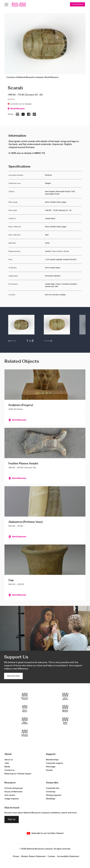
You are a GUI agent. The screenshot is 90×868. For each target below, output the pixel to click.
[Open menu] (6, 5)
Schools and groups (14, 788)
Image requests (12, 799)
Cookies (51, 857)
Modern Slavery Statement (33, 857)
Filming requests (54, 795)
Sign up (12, 820)
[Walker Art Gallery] (25, 721)
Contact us (10, 770)
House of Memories (13, 792)
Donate (49, 770)
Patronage (51, 767)
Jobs (7, 763)
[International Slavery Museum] (25, 709)
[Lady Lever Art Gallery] (25, 733)
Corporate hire (53, 788)
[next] (48, 341)
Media (7, 767)
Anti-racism (10, 795)
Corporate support (54, 763)
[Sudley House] (65, 721)
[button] (21, 326)
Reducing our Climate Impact (18, 774)
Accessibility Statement (68, 857)
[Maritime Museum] (65, 709)
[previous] (12, 341)
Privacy (16, 857)
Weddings (51, 799)
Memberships (52, 760)
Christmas (51, 792)
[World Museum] (65, 696)
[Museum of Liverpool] (25, 696)
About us (9, 760)
